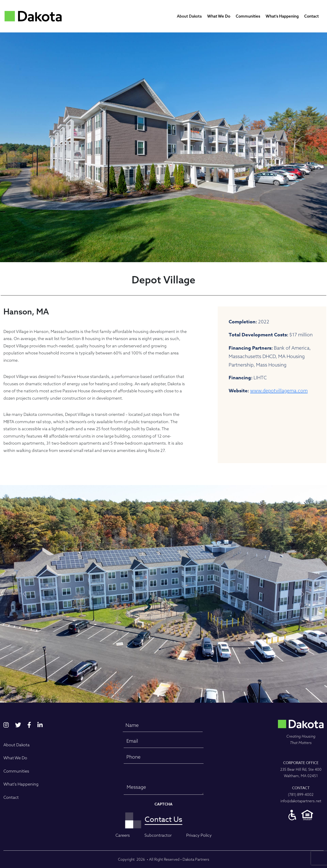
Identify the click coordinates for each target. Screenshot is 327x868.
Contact (311, 16)
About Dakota (189, 16)
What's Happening (282, 16)
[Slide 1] (165, 696)
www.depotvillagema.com (279, 390)
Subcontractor (158, 835)
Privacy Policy (199, 835)
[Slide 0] (158, 696)
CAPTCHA (163, 804)
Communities (248, 16)
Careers (123, 835)
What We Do (219, 16)
